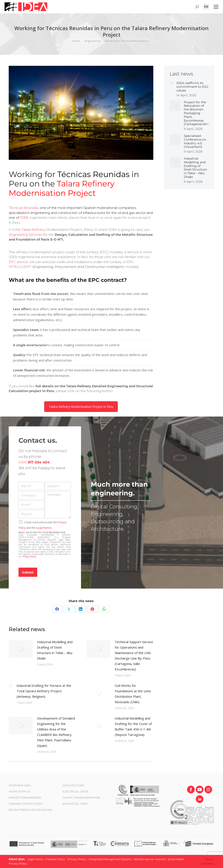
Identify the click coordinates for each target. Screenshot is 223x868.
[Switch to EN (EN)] (206, 7)
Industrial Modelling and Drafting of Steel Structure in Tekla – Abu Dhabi (55, 650)
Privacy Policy (29, 556)
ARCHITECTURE (73, 785)
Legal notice (35, 859)
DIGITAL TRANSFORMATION (81, 798)
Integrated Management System (110, 859)
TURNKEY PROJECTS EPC (26, 804)
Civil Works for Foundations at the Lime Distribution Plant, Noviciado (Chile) (133, 694)
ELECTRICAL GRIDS (75, 791)
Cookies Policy (55, 859)
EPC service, (19, 262)
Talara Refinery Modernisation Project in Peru (81, 407)
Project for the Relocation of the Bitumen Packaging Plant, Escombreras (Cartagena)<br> (196, 113)
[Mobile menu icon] (216, 7)
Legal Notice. (44, 528)
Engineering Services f (26, 235)
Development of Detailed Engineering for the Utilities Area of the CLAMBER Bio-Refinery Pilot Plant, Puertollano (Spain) (56, 732)
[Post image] (21, 649)
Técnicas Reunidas (24, 208)
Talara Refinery (33, 230)
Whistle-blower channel (150, 859)
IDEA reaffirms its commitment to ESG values (192, 87)
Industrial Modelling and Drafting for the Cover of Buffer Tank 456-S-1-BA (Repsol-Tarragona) (133, 726)
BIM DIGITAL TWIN (75, 804)
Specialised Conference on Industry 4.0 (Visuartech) (195, 141)
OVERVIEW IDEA (20, 785)
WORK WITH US (19, 791)
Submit (28, 572)
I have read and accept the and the (42, 525)
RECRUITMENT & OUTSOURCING (31, 810)
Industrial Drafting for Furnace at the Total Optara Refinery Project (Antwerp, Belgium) (44, 691)
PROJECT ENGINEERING (25, 798)
